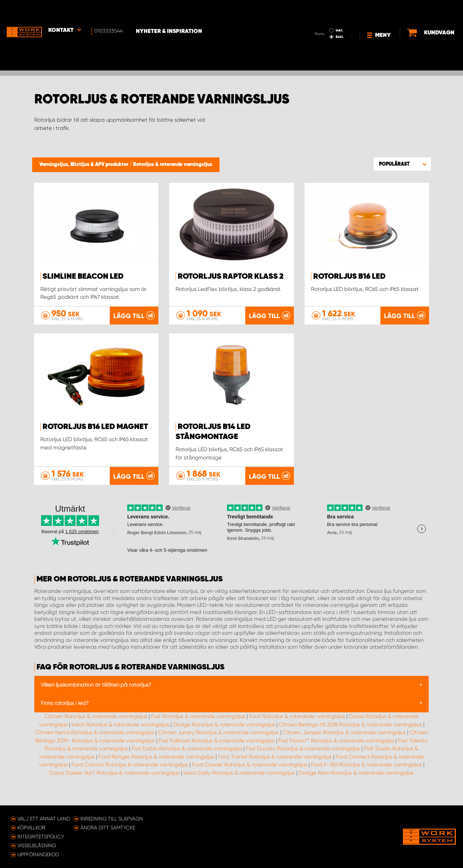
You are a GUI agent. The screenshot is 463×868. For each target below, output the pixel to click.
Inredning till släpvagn (112, 819)
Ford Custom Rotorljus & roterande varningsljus (130, 774)
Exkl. (319, 16)
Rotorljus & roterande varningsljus (173, 165)
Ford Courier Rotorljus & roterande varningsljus (250, 774)
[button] (402, 164)
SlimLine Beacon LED (83, 277)
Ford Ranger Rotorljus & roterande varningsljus (156, 766)
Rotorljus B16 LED (349, 277)
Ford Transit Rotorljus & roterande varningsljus (275, 766)
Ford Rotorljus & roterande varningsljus (297, 726)
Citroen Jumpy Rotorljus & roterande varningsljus (218, 742)
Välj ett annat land (44, 819)
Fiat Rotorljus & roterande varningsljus (198, 726)
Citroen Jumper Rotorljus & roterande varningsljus (344, 742)
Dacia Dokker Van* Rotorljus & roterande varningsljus (114, 782)
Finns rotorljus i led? (65, 713)
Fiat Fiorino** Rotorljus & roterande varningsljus (336, 750)
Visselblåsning (37, 845)
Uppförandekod (38, 854)
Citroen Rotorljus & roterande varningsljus (96, 726)
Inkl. (318, 10)
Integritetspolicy (41, 837)
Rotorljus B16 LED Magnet (95, 437)
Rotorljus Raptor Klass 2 (231, 277)
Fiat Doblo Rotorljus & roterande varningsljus (187, 758)
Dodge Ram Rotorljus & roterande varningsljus (356, 782)
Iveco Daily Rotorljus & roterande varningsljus (239, 782)
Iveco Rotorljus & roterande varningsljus (120, 734)
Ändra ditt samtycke (108, 828)
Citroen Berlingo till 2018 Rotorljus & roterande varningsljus (350, 734)
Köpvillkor (31, 828)
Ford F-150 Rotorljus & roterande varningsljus (366, 774)
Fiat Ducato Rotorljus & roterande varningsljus (303, 758)
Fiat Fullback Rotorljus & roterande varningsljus (217, 750)
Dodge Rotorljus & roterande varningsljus (224, 734)
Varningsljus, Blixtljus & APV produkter (84, 165)
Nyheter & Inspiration (172, 11)
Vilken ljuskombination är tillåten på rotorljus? (96, 694)
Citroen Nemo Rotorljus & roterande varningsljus (95, 742)
